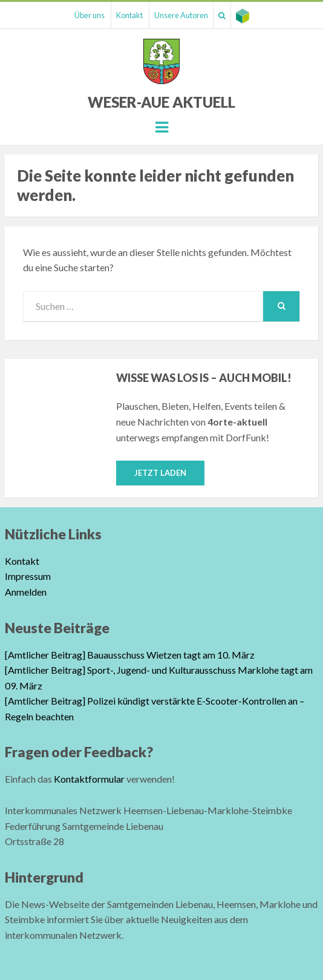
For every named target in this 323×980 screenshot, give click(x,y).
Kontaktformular (89, 779)
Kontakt (129, 15)
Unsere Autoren (181, 15)
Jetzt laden (160, 473)
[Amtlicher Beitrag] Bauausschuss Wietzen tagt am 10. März (130, 655)
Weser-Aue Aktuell (161, 102)
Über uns (90, 15)
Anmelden (26, 592)
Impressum (28, 576)
